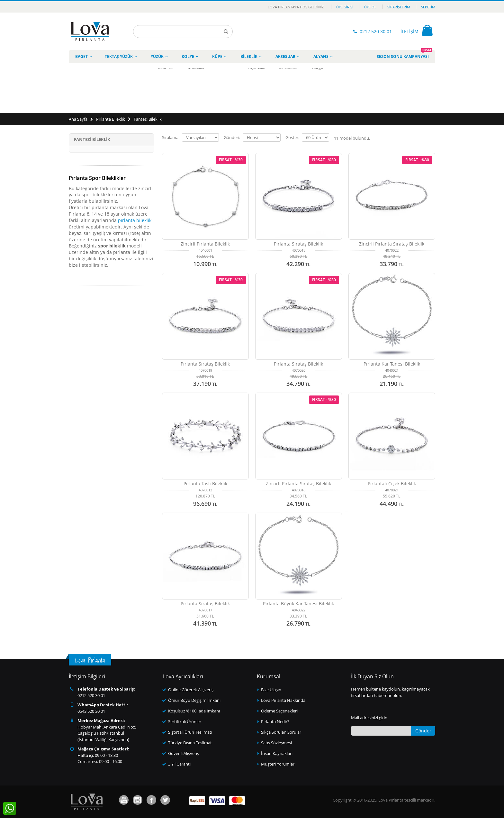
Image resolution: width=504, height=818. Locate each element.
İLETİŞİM (410, 31)
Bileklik (249, 56)
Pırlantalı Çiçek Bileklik (392, 483)
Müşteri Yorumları (278, 764)
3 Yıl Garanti (179, 764)
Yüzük (157, 56)
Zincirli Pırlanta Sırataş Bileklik (392, 244)
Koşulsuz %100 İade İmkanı (194, 711)
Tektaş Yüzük (119, 56)
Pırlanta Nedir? (275, 721)
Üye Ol (370, 7)
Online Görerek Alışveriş (191, 690)
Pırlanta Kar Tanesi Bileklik (392, 364)
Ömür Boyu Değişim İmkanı (194, 700)
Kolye (188, 56)
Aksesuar (285, 56)
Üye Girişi (345, 7)
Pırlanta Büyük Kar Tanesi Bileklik (298, 604)
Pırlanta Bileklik (111, 119)
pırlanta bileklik (135, 220)
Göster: (292, 138)
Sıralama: (171, 138)
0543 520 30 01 (91, 711)
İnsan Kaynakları (277, 753)
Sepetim (428, 7)
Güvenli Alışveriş (184, 753)
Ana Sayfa (78, 119)
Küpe (217, 56)
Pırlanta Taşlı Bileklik (205, 483)
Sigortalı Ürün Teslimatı (190, 732)
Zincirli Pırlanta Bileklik (205, 244)
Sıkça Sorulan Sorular (281, 732)
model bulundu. (352, 138)
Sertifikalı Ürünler (185, 721)
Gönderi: (232, 138)
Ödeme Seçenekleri (279, 711)
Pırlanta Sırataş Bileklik (298, 244)
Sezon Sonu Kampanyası (404, 55)
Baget (81, 56)
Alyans (321, 56)
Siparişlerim (399, 7)
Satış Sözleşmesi (276, 743)
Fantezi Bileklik (148, 119)
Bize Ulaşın (271, 690)
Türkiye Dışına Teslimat (190, 743)
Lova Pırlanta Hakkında (283, 700)
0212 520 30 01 (376, 31)
